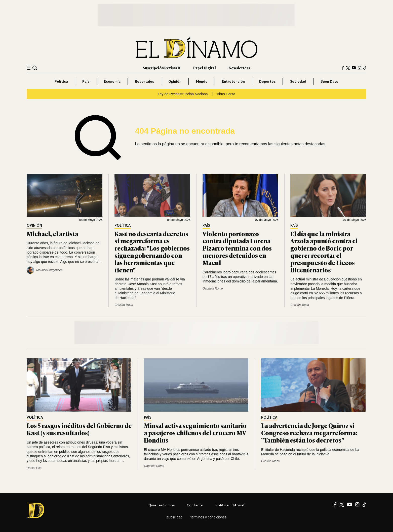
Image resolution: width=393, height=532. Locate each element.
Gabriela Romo (213, 288)
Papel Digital (205, 68)
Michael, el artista (52, 234)
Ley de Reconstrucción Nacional (183, 94)
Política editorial (230, 505)
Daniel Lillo (34, 468)
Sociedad (298, 81)
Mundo (202, 81)
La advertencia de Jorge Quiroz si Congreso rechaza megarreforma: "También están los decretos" (309, 433)
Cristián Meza (124, 305)
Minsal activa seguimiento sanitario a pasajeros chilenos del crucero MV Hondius (195, 433)
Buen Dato (329, 81)
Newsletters (239, 68)
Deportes (267, 81)
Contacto (195, 505)
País (86, 81)
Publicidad (174, 517)
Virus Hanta (226, 94)
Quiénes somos (162, 505)
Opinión (175, 81)
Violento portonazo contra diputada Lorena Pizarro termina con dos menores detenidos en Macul (237, 248)
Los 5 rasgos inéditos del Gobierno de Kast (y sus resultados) (79, 429)
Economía (112, 81)
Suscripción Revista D (162, 68)
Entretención (233, 81)
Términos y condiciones (208, 517)
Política (61, 81)
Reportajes (144, 81)
